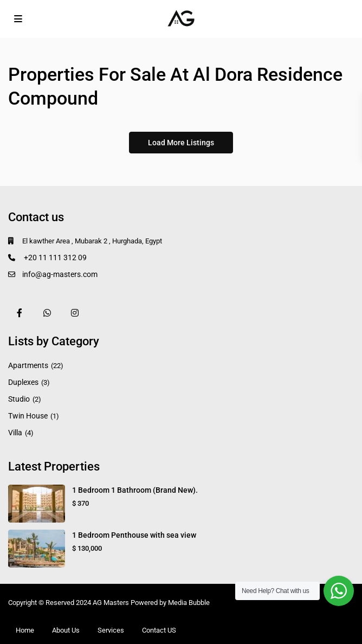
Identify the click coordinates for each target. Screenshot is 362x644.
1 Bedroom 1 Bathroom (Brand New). (135, 490)
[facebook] (19, 313)
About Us (66, 630)
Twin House (28, 416)
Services (111, 630)
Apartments (28, 365)
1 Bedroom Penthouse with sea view (134, 535)
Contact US (159, 630)
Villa (15, 433)
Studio (19, 399)
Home (25, 630)
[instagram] (75, 313)
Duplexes (23, 382)
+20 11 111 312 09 (54, 257)
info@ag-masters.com (60, 274)
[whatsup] (47, 313)
